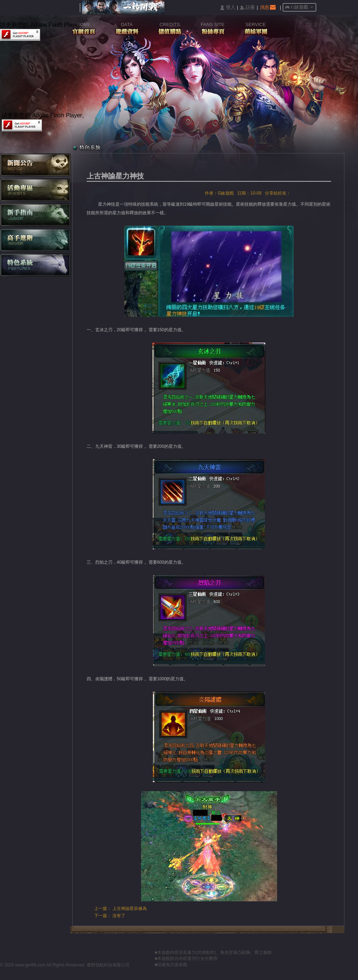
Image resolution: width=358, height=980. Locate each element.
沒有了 (119, 916)
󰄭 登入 (227, 8)
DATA (127, 24)
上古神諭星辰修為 (130, 908)
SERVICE (256, 24)
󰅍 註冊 (247, 8)
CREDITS (170, 24)
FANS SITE (213, 24)
